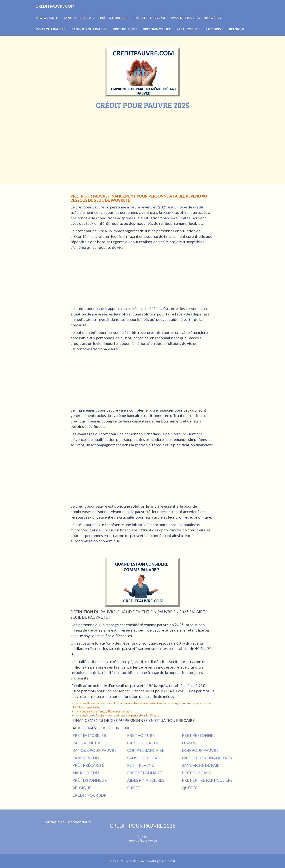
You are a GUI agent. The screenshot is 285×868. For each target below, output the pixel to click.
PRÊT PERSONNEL (199, 735)
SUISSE (133, 788)
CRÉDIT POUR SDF (89, 795)
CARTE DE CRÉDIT (144, 743)
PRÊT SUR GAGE (197, 773)
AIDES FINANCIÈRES (146, 780)
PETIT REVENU (141, 765)
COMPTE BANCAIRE (146, 750)
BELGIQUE (82, 788)
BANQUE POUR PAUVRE (94, 750)
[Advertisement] (142, 138)
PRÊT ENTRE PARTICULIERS (207, 780)
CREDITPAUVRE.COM (62, 12)
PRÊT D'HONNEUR (90, 780)
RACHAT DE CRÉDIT (91, 743)
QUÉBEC (190, 788)
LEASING (190, 743)
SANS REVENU (86, 758)
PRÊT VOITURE (141, 735)
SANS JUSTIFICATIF (145, 758)
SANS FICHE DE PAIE (201, 765)
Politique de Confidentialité (68, 822)
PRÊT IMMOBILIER (89, 735)
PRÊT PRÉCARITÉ (88, 765)
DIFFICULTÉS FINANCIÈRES (207, 758)
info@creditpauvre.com (143, 840)
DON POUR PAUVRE (200, 750)
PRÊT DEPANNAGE (145, 773)
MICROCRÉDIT (86, 773)
